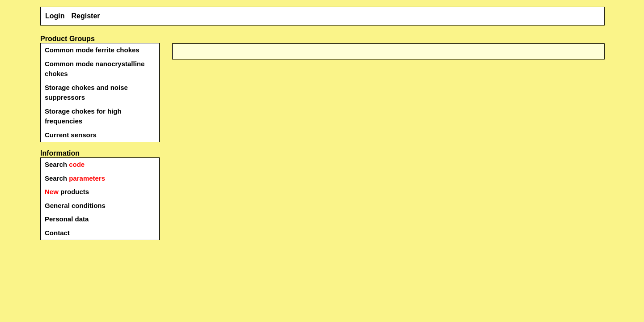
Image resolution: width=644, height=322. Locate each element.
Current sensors (71, 135)
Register (86, 16)
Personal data (67, 219)
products (67, 192)
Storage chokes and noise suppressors (86, 93)
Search (65, 164)
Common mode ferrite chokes (92, 50)
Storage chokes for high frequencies (83, 116)
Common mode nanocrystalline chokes (95, 69)
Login (55, 16)
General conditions (75, 205)
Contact (57, 233)
